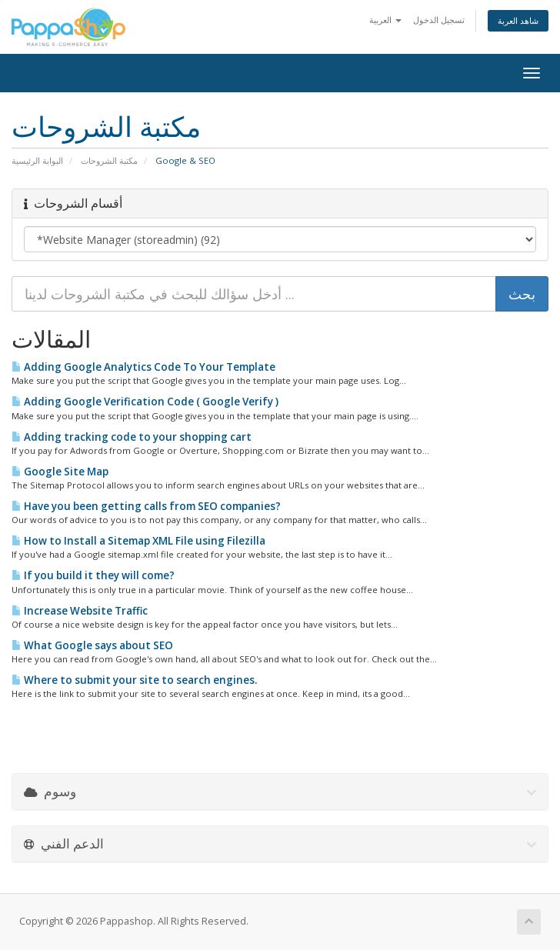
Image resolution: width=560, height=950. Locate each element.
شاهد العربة (518, 20)
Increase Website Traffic (80, 611)
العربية (385, 20)
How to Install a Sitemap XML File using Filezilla (138, 541)
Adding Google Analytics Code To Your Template (143, 367)
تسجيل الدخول (439, 20)
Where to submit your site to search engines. (134, 680)
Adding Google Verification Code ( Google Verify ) (145, 402)
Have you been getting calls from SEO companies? (146, 506)
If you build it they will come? (93, 575)
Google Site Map (60, 472)
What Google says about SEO (92, 645)
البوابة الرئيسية (37, 160)
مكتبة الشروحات (109, 160)
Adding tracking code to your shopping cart (132, 437)
